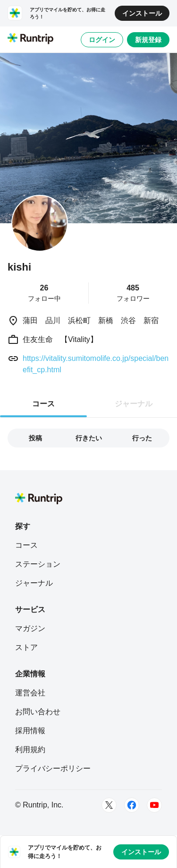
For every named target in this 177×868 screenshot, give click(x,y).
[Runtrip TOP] (30, 39)
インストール (142, 13)
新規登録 (148, 40)
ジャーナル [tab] (134, 404)
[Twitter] (109, 805)
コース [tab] (43, 404)
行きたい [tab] (89, 438)
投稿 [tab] (35, 438)
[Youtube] (154, 805)
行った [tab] (142, 438)
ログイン (102, 40)
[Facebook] (132, 805)
